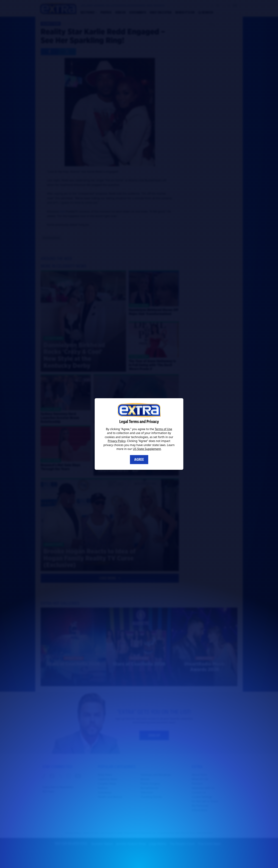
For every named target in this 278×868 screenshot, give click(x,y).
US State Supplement (147, 449)
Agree (139, 459)
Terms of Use (163, 429)
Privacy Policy (117, 441)
